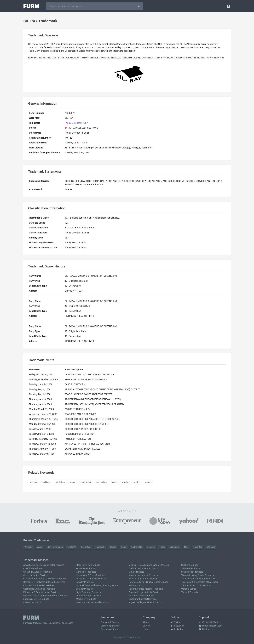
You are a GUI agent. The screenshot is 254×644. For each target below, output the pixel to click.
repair (72, 482)
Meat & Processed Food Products (93, 602)
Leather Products (85, 589)
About (146, 622)
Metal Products (136, 572)
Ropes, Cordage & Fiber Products (145, 602)
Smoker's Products (191, 568)
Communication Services (36, 575)
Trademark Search (110, 622)
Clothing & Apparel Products (38, 572)
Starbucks (174, 547)
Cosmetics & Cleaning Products (39, 589)
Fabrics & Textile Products (36, 599)
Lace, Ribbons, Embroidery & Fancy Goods (97, 585)
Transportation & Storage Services (198, 579)
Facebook (100, 547)
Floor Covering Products (88, 565)
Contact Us (206, 629)
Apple (40, 547)
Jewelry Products (85, 582)
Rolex (162, 547)
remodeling (101, 482)
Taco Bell (198, 547)
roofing (148, 482)
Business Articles (109, 629)
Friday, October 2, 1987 (76, 123)
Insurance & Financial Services (91, 579)
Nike (186, 547)
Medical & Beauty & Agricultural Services (149, 565)
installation (60, 482)
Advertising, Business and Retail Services (44, 565)
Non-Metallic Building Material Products (148, 582)
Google (113, 547)
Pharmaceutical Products (141, 596)
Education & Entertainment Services (41, 592)
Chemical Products (33, 568)
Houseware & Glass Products (91, 575)
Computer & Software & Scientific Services (44, 582)
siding (114, 482)
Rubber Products (190, 565)
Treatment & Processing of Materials (199, 582)
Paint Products (136, 585)
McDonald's (137, 547)
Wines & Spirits (189, 589)
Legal (145, 629)
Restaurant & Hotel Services (143, 599)
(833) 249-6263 (208, 622)
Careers (147, 626)
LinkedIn (177, 629)
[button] (228, 6)
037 (67, 218)
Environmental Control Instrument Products (45, 596)
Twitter (176, 622)
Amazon (29, 547)
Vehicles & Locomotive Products (197, 585)
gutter (137, 482)
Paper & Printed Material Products (146, 589)
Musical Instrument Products (143, 575)
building (46, 482)
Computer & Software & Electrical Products (45, 579)
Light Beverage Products (88, 592)
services (34, 482)
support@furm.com (210, 626)
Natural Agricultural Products (143, 579)
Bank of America (55, 547)
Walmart (211, 547)
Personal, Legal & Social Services (145, 592)
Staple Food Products (192, 572)
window (126, 482)
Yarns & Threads (190, 592)
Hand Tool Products (86, 572)
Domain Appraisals (110, 626)
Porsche (151, 547)
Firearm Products (32, 602)
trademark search (42, 623)
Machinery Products (86, 599)
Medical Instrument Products (143, 568)
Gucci (124, 547)
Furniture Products (85, 568)
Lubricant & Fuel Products (89, 596)
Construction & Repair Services (39, 585)
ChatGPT (72, 547)
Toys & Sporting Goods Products (198, 575)
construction (86, 482)
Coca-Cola (86, 547)
